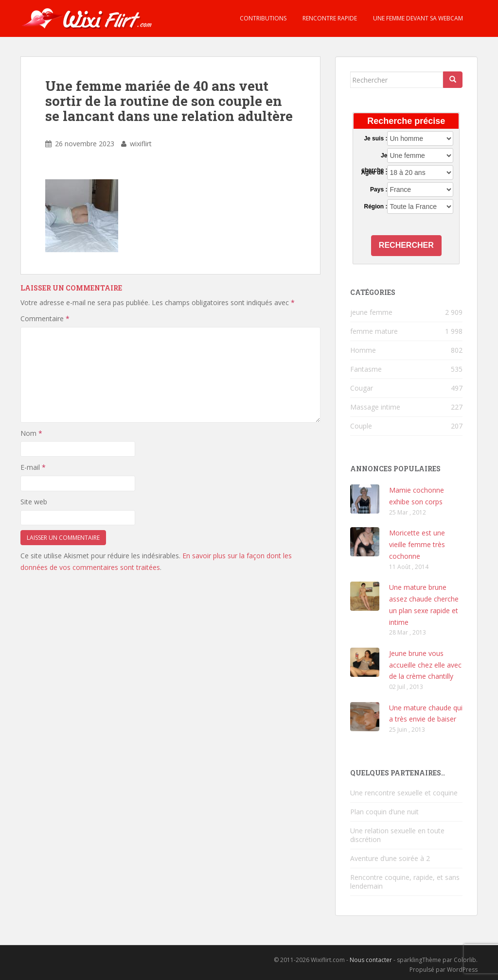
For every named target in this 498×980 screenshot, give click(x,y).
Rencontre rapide (329, 18)
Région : (375, 206)
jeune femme (371, 312)
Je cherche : (374, 156)
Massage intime (375, 407)
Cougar (362, 388)
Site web (34, 502)
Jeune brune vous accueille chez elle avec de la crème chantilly (425, 665)
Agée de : (374, 172)
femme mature (374, 331)
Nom (31, 433)
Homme (363, 350)
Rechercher (406, 245)
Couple (361, 426)
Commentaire (45, 318)
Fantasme (366, 369)
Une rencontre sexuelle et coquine (404, 793)
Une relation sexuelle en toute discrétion (397, 835)
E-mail (33, 467)
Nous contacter (371, 960)
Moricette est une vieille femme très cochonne (417, 544)
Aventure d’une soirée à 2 (390, 858)
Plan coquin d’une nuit (384, 812)
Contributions (262, 18)
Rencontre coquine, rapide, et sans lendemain (405, 882)
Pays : (379, 189)
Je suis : (375, 138)
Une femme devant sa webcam (417, 18)
